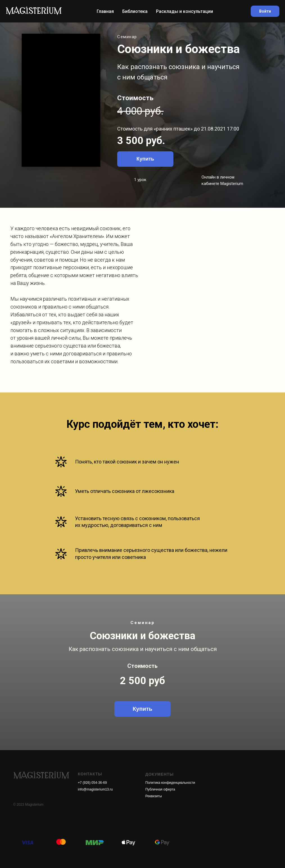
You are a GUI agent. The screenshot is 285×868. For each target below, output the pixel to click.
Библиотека (135, 11)
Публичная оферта (160, 789)
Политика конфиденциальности (170, 783)
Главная (105, 11)
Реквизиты (154, 796)
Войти (265, 11)
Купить (145, 159)
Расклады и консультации (185, 11)
